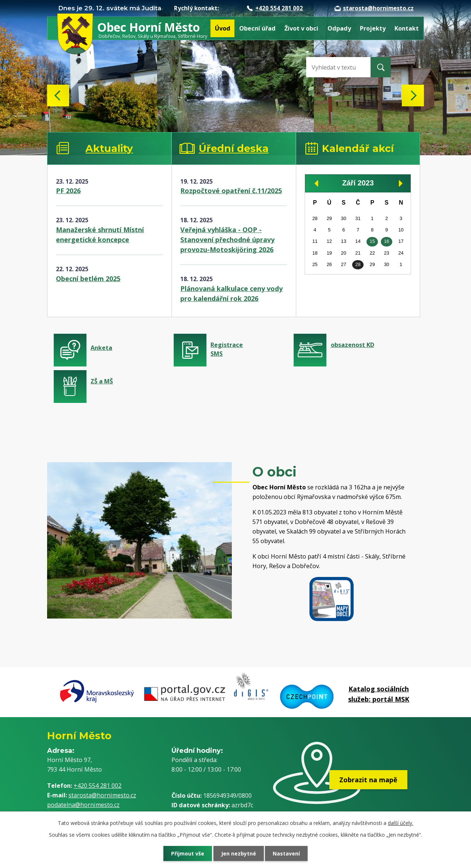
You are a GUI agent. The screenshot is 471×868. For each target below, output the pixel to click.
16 (386, 241)
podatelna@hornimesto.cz (83, 805)
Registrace (249, 350)
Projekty (373, 28)
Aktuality (109, 148)
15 (372, 241)
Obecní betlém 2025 (88, 279)
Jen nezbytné (239, 853)
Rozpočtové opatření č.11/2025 (231, 191)
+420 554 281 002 (275, 8)
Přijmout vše (188, 853)
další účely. (401, 823)
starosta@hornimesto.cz (374, 8)
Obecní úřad (257, 28)
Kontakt (407, 28)
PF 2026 (68, 191)
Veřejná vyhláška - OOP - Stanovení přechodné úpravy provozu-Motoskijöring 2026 (227, 240)
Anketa (101, 348)
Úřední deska (234, 148)
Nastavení (287, 853)
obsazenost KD (353, 345)
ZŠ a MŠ (102, 381)
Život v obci (301, 28)
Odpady (339, 28)
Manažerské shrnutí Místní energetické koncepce (100, 235)
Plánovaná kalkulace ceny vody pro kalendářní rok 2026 (231, 293)
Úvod (223, 28)
